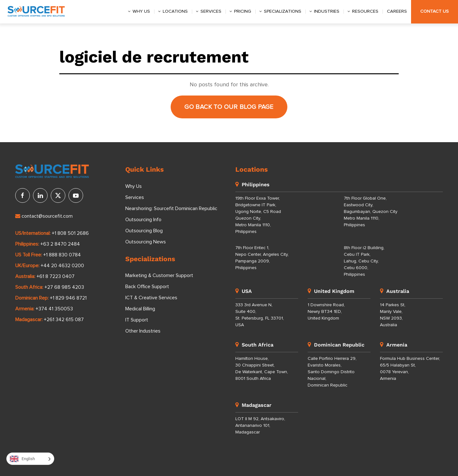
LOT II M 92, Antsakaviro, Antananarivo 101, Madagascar (260, 426)
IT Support (137, 320)
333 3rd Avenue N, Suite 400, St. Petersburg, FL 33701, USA (260, 315)
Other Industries (143, 331)
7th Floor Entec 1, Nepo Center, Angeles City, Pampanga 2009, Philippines (262, 258)
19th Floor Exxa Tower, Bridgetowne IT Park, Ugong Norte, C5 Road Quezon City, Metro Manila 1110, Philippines (258, 215)
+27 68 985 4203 (64, 287)
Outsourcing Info (143, 220)
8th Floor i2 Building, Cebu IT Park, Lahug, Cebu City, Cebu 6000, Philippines (364, 261)
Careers (397, 11)
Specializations (283, 11)
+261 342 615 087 (64, 320)
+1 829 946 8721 (68, 298)
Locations (175, 11)
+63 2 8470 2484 (60, 244)
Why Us (134, 186)
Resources (365, 11)
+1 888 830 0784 (62, 255)
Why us (141, 11)
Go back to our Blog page (229, 107)
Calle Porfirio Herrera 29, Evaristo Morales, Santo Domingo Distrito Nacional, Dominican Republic (332, 372)
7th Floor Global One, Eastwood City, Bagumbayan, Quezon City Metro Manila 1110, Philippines (371, 212)
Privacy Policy (89, 464)
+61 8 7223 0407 (56, 276)
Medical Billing (140, 309)
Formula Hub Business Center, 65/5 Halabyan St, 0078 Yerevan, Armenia (410, 369)
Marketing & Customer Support (159, 275)
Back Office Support (147, 287)
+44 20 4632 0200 (62, 266)
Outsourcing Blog (144, 231)
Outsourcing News (146, 242)
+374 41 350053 (54, 309)
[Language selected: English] (30, 459)
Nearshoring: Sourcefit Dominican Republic (171, 208)
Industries (327, 11)
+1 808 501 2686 (70, 233)
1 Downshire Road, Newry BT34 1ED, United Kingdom (326, 312)
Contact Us (435, 11)
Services (211, 11)
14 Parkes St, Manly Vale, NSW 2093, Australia (393, 315)
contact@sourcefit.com (44, 216)
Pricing (243, 11)
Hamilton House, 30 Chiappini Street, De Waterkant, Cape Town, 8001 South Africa (262, 369)
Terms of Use (138, 464)
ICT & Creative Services (151, 298)
